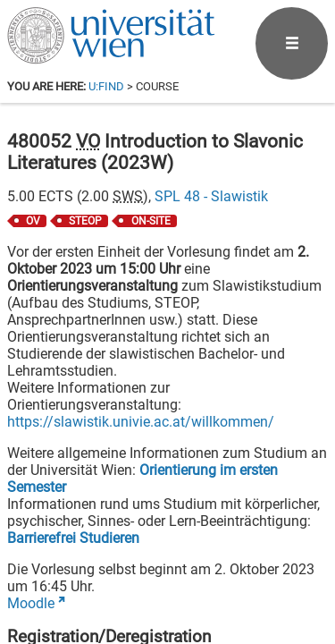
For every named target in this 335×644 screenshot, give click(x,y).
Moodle (31, 603)
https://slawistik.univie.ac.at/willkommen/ (141, 422)
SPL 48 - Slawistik (211, 196)
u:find (106, 86)
